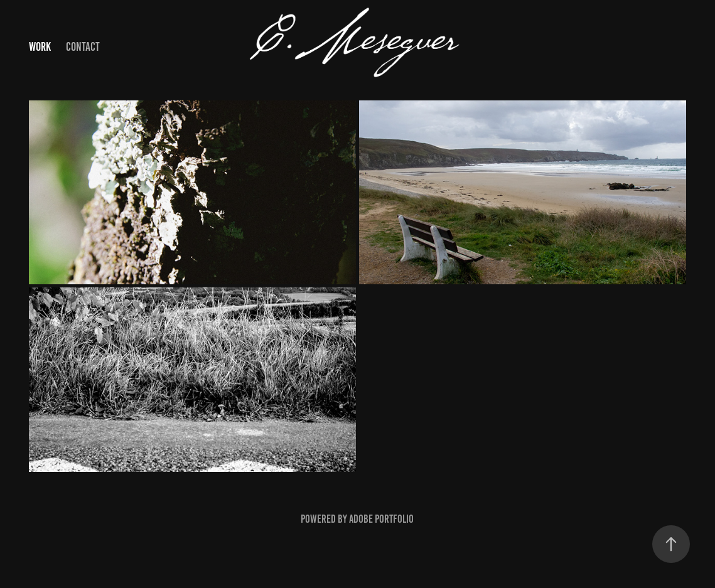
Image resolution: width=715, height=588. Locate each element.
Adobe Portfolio (381, 519)
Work (40, 47)
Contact (83, 47)
